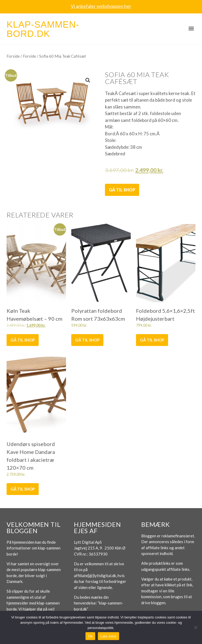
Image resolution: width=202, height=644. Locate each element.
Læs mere (108, 636)
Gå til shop (122, 190)
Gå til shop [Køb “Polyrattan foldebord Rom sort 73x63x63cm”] (87, 340)
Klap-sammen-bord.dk (43, 29)
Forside (13, 56)
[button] (191, 28)
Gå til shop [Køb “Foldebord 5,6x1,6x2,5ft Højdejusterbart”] (152, 340)
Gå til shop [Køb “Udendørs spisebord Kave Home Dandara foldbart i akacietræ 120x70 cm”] (23, 489)
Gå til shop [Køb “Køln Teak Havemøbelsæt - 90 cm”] (23, 340)
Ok (90, 636)
